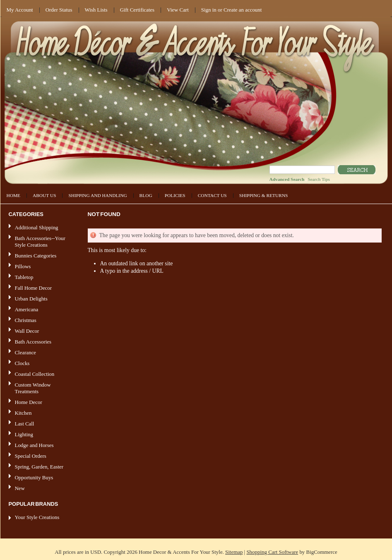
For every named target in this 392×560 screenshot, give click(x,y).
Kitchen (23, 413)
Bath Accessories (38, 342)
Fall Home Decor (34, 288)
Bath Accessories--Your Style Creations (40, 242)
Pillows (23, 266)
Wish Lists (96, 10)
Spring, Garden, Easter (39, 467)
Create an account (243, 10)
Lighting (24, 434)
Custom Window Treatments (33, 388)
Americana (38, 310)
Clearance (26, 352)
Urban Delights (31, 299)
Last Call (25, 424)
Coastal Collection (35, 374)
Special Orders (31, 456)
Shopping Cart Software (272, 552)
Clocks (22, 363)
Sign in (209, 10)
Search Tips (319, 179)
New (20, 488)
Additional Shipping (37, 227)
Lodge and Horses (34, 445)
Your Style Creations (37, 517)
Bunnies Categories (36, 256)
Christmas (26, 320)
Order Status (59, 10)
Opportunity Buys (34, 477)
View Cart (178, 10)
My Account (20, 10)
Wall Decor (27, 331)
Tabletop (24, 277)
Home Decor (38, 403)
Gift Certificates (137, 10)
